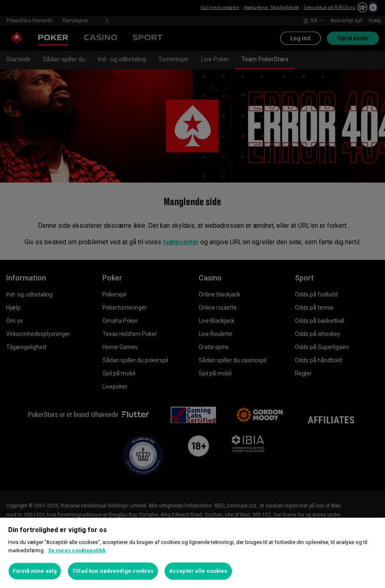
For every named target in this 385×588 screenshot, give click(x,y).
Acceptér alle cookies (198, 571)
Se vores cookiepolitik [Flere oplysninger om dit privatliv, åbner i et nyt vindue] (77, 550)
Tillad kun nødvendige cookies (113, 571)
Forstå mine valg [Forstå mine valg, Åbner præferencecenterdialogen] (35, 571)
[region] (192, 553)
